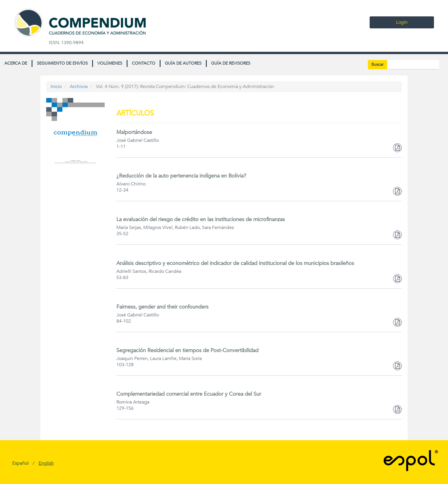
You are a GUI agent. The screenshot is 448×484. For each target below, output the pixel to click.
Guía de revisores (231, 63)
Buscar (378, 64)
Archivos (79, 87)
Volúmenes (110, 63)
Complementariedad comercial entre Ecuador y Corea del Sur (189, 394)
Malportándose (134, 132)
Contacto (144, 63)
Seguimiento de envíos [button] (62, 63)
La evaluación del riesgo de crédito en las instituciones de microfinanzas (201, 219)
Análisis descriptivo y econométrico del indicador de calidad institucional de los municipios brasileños (235, 263)
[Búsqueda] (413, 65)
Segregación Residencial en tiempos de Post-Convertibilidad (187, 350)
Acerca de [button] (16, 63)
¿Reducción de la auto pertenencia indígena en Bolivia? (181, 176)
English (46, 463)
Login (402, 22)
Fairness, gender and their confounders (162, 307)
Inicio (56, 87)
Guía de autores (183, 63)
